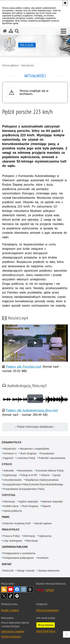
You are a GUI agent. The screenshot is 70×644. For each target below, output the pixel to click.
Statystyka (9, 495)
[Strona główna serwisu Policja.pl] (5, 31)
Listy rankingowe (13, 541)
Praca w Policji (11, 530)
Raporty (46, 506)
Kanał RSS (4, 589)
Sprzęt (57, 475)
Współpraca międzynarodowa (42, 480)
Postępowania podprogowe (19, 558)
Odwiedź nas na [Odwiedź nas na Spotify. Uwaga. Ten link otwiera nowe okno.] (17, 596)
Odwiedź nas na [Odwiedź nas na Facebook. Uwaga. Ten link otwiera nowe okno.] (17, 589)
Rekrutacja (32, 541)
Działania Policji (12, 442)
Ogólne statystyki (28, 502)
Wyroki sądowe (43, 523)
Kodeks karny (11, 506)
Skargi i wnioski (26, 571)
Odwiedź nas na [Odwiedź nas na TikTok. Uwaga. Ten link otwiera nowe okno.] (10, 596)
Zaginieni (8, 458)
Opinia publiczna (13, 511)
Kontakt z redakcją (10, 610)
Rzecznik (8, 571)
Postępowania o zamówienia (19, 553)
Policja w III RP (29, 475)
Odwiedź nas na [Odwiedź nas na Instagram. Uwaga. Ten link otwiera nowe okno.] (24, 589)
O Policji (7, 464)
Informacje (9, 502)
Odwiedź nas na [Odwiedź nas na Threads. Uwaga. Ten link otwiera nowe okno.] (30, 589)
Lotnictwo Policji (26, 458)
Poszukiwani (47, 453)
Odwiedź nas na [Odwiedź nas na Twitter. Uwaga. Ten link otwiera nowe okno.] (4, 596)
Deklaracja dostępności (47, 610)
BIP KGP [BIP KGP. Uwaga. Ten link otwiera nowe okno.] (50, 590)
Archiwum (43, 558)
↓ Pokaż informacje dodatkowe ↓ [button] (35, 427)
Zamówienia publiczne (15, 547)
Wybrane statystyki (52, 502)
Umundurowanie (12, 480)
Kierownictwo (25, 471)
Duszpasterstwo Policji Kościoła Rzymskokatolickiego (33, 484)
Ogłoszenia (45, 536)
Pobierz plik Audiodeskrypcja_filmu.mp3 (32, 410)
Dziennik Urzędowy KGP (17, 523)
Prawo (6, 517)
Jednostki (9, 471)
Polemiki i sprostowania (52, 458)
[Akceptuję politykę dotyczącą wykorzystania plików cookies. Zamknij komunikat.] (65, 3)
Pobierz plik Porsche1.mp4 (24, 367)
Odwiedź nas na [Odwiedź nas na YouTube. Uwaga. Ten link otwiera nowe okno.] (10, 589)
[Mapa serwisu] (11, 31)
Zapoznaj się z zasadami (13, 631)
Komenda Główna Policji (50, 471)
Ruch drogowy (28, 453)
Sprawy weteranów (49, 571)
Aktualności (28, 65)
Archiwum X (10, 453)
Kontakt (7, 564)
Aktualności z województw (34, 449)
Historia (45, 475)
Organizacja (10, 475)
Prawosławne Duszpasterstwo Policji (24, 489)
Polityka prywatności (11, 636)
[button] (63, 31)
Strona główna (10, 65)
